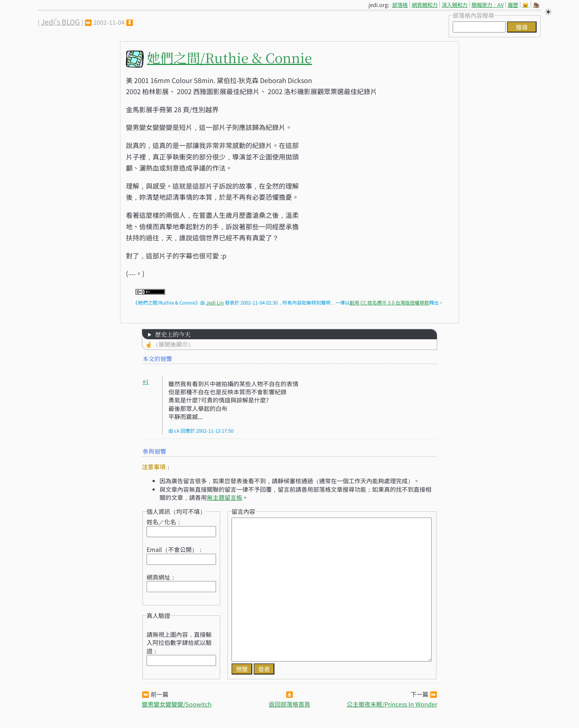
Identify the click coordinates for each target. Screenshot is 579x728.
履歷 (513, 5)
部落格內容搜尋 (473, 15)
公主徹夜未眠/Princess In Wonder (392, 704)
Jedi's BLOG (60, 22)
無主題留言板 (225, 497)
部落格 (400, 5)
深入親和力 (455, 5)
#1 (146, 382)
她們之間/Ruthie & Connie (229, 57)
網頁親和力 (425, 5)
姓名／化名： (164, 522)
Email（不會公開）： (175, 549)
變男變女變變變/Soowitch (177, 704)
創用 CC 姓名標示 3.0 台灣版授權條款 (389, 303)
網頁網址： (161, 577)
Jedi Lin (215, 303)
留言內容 (243, 511)
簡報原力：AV (488, 5)
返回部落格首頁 (289, 704)
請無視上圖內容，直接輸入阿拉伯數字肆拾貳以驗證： (179, 643)
